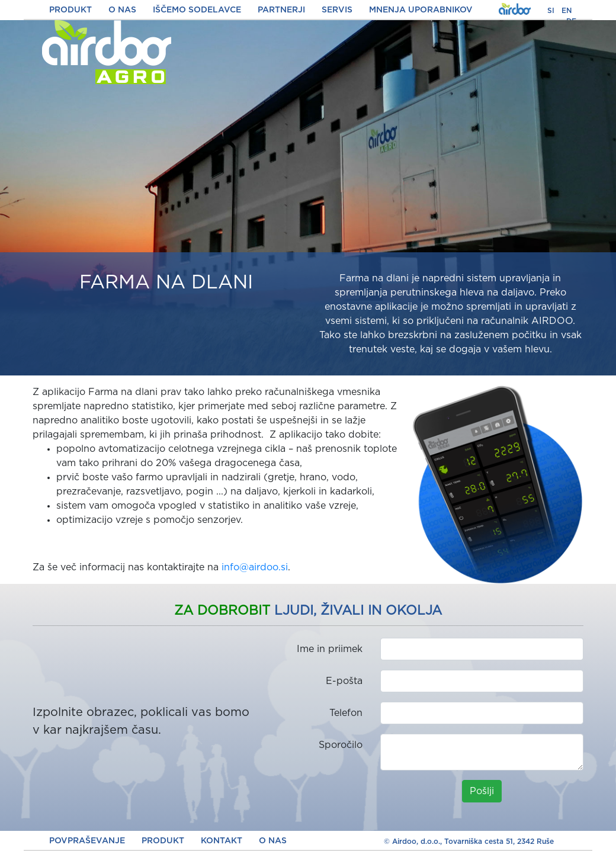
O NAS (122, 10)
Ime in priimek (330, 649)
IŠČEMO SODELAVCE (197, 10)
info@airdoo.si (255, 567)
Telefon (346, 713)
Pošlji (482, 791)
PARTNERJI (281, 10)
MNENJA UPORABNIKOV (421, 10)
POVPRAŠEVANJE (87, 841)
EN (567, 11)
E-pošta (344, 681)
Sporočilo (341, 745)
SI (551, 11)
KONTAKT (222, 841)
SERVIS (337, 10)
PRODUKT (70, 10)
